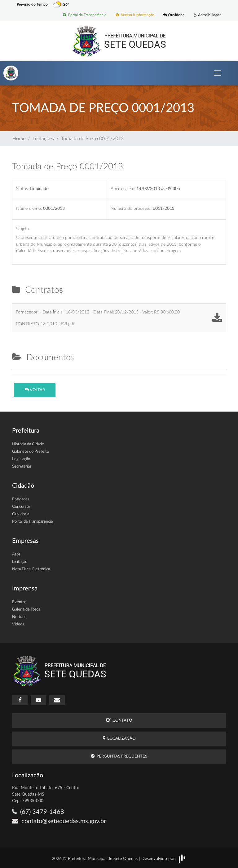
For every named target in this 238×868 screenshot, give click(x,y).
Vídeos (18, 624)
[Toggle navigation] (218, 73)
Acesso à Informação (135, 15)
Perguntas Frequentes (119, 756)
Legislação (21, 459)
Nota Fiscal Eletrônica (31, 569)
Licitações (43, 139)
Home (19, 139)
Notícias (19, 617)
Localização (119, 738)
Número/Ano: (29, 208)
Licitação (20, 562)
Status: (22, 189)
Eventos (19, 602)
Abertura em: (123, 189)
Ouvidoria (174, 15)
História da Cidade (28, 444)
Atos (16, 554)
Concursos (21, 507)
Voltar (35, 390)
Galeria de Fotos (26, 609)
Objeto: (23, 229)
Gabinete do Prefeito (31, 452)
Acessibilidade (207, 15)
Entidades (21, 499)
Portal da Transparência (84, 15)
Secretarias (22, 466)
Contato (119, 720)
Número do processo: (131, 208)
